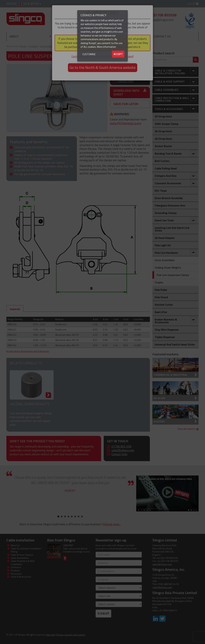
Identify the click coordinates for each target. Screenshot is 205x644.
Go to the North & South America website (103, 67)
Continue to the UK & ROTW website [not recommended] (102, 56)
